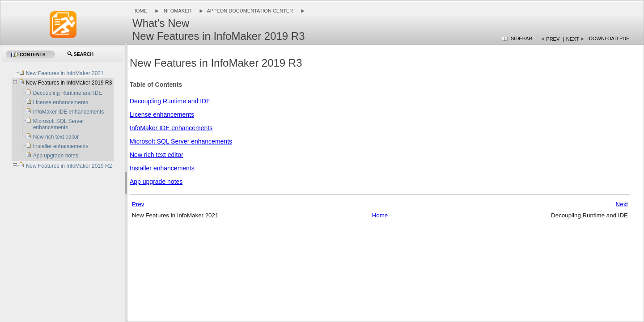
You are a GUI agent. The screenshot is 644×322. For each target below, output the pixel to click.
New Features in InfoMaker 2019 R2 (69, 166)
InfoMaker (177, 11)
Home (140, 11)
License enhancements (162, 114)
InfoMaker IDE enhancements (171, 128)
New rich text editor (157, 155)
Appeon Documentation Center (250, 11)
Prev (553, 39)
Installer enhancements (162, 168)
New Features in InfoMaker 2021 (65, 73)
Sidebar (521, 38)
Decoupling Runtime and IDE (170, 101)
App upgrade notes (156, 182)
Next (573, 39)
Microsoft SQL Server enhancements (181, 141)
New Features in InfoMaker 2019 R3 (69, 83)
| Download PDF (608, 38)
